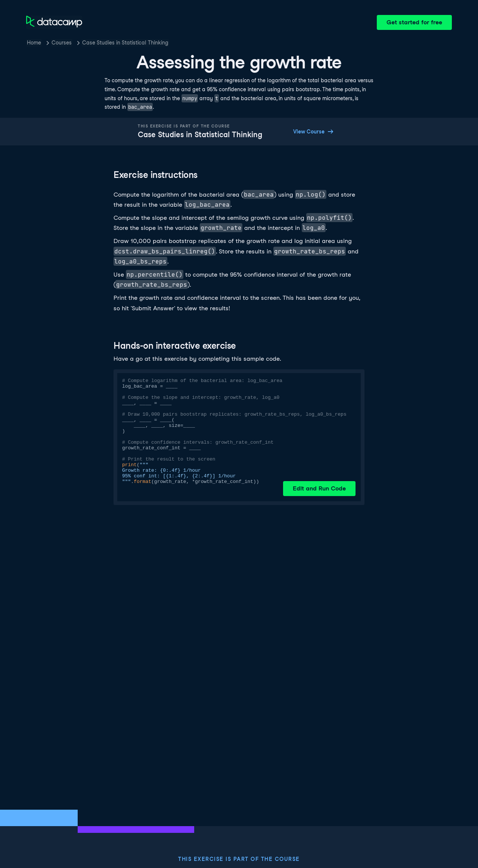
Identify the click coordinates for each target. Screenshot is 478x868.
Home (34, 43)
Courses (62, 43)
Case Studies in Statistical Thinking (125, 43)
